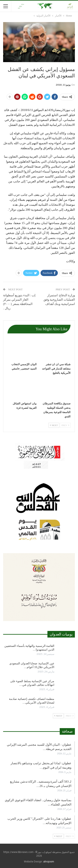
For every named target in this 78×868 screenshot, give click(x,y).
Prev (65, 425)
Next (54, 425)
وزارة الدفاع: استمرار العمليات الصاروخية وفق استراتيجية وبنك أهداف (59, 300)
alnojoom (49, 862)
